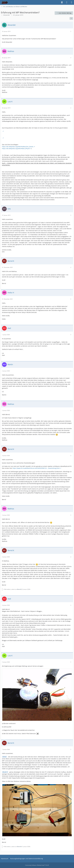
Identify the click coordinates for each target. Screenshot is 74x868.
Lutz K (6, 772)
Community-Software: (37, 865)
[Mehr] (71, 31)
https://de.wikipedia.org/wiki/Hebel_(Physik (16, 148)
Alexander (7, 15)
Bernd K (19, 589)
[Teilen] (71, 18)
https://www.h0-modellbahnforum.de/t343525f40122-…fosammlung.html (36, 468)
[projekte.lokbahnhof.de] (4, 2)
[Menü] (71, 2)
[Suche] (62, 2)
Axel (5, 757)
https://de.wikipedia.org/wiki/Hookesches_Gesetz (18, 147)
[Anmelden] (67, 2)
